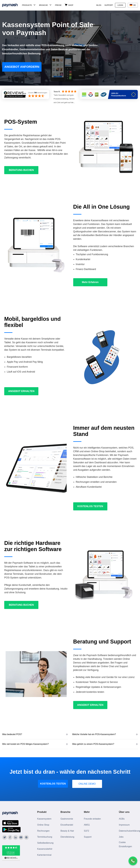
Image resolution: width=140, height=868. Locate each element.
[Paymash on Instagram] (26, 837)
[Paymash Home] (12, 5)
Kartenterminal (44, 855)
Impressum (124, 825)
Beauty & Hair (67, 831)
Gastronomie (67, 819)
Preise (58, 5)
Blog (99, 5)
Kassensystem (44, 819)
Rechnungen (43, 831)
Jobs (121, 837)
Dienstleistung (67, 837)
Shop (71, 5)
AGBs (122, 819)
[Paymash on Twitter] (5, 837)
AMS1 (87, 825)
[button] (35, 734)
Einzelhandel (67, 825)
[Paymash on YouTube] (21, 837)
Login (120, 5)
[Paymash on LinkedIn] (16, 837)
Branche (43, 5)
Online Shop (43, 825)
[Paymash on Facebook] (10, 837)
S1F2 (86, 831)
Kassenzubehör (45, 849)
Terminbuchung (45, 837)
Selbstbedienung (45, 843)
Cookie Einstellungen (125, 844)
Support (109, 5)
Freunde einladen (92, 819)
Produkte (27, 5)
